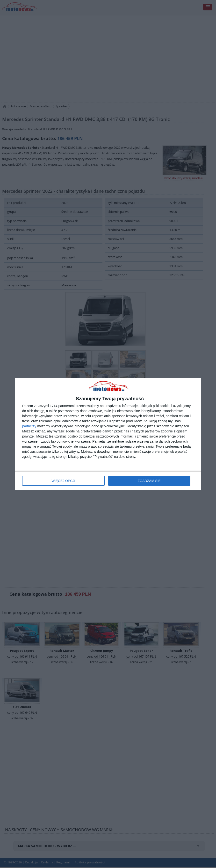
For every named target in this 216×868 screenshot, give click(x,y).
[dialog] (108, 434)
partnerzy (29, 426)
